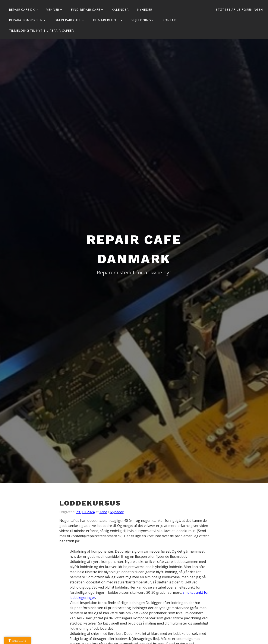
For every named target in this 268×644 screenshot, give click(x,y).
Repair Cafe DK (22, 10)
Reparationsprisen (26, 20)
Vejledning (141, 20)
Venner (53, 10)
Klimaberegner (106, 20)
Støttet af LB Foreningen (239, 10)
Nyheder (145, 10)
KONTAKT (170, 20)
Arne (103, 512)
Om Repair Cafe (68, 20)
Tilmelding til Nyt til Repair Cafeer (41, 30)
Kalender (120, 10)
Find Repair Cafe (86, 10)
